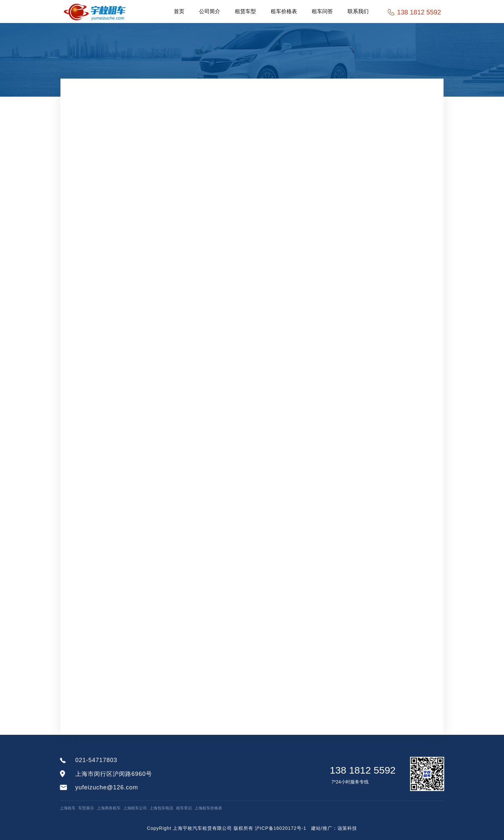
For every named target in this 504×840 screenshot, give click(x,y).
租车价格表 (284, 11)
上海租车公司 (135, 808)
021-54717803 (96, 760)
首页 (179, 11)
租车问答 (322, 11)
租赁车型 (245, 11)
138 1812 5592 (363, 770)
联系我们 (358, 11)
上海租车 (68, 808)
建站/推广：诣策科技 (334, 828)
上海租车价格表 (208, 808)
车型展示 (86, 808)
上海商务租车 (109, 808)
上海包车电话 (161, 808)
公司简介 (210, 11)
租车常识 (184, 808)
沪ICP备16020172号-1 (281, 828)
